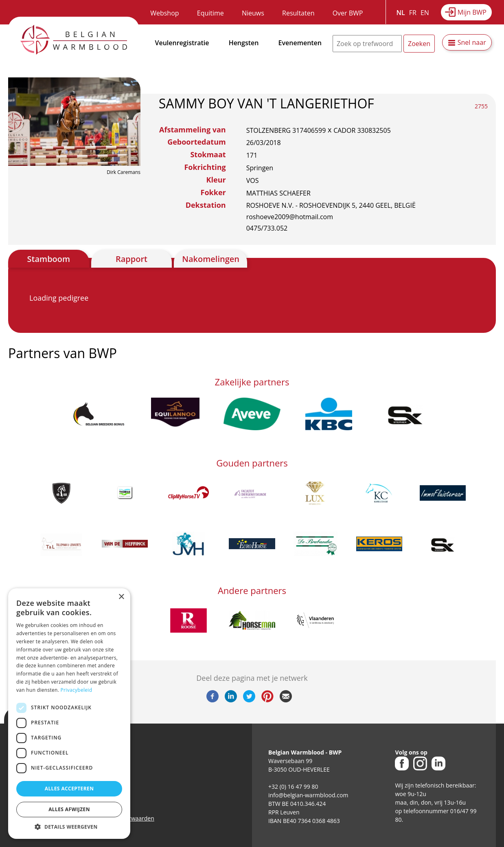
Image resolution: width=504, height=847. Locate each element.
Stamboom (49, 259)
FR (413, 13)
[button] (69, 827)
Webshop (164, 13)
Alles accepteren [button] (69, 789)
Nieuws (253, 13)
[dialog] (69, 714)
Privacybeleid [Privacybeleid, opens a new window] (77, 690)
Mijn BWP (472, 12)
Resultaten (298, 13)
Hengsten (244, 43)
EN (425, 13)
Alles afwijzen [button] (69, 809)
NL (401, 13)
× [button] (121, 597)
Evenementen (300, 43)
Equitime (210, 13)
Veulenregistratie (182, 43)
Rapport (131, 259)
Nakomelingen (211, 259)
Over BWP (348, 13)
